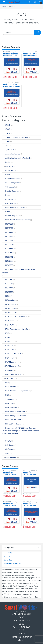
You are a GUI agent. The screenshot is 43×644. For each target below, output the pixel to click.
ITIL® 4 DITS (8, 341)
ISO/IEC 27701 (9, 313)
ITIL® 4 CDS (8, 337)
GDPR (17, 83)
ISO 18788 (8, 228)
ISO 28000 (8, 261)
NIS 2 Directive (9, 387)
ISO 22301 (7, 245)
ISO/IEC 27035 (9, 308)
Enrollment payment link (13, 563)
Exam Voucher (9, 203)
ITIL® (5, 333)
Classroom (8, 166)
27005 (6, 125)
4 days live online (29, 52)
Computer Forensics (11, 179)
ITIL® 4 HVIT (8, 358)
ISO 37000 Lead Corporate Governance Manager (19, 271)
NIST (5, 395)
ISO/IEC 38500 (9, 321)
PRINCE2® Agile (10, 407)
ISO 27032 (8, 257)
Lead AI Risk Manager (12, 374)
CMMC (6, 174)
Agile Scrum (8, 150)
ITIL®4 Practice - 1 (10, 362)
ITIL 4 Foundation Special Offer (15, 329)
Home (4, 7)
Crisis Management (11, 183)
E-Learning (8, 199)
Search (30, 2)
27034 (6, 133)
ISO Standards (9, 300)
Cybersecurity (9, 187)
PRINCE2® (7, 403)
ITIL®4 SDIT (8, 370)
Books (6, 162)
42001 (6, 142)
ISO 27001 (7, 52)
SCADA (6, 441)
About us (7, 556)
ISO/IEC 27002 (9, 304)
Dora (5, 195)
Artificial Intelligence (11, 154)
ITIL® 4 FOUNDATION (12, 354)
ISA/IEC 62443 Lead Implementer (16, 220)
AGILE (6, 146)
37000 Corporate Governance (15, 137)
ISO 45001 (7, 288)
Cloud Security (9, 170)
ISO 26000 (8, 249)
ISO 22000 (8, 240)
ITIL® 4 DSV (8, 350)
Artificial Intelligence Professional (16, 158)
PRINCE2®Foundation (12, 420)
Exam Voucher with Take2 (13, 208)
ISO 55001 (7, 292)
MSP (5, 383)
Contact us (8, 560)
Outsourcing (8, 399)
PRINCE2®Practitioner (12, 424)
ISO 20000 (8, 232)
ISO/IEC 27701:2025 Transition (15, 317)
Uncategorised (9, 457)
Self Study (8, 445)
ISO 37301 (7, 284)
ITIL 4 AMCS (8, 325)
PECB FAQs (8, 553)
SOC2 (6, 453)
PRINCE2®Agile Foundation (14, 411)
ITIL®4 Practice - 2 (10, 366)
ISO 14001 (7, 224)
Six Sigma (7, 449)
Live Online (8, 379)
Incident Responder (11, 216)
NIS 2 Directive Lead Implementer (16, 391)
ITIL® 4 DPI (8, 345)
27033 (6, 129)
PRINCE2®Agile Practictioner (14, 416)
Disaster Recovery (11, 191)
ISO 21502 (7, 236)
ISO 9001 (7, 296)
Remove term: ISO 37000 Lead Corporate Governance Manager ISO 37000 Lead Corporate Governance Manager (20, 431)
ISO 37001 (7, 280)
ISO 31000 (7, 265)
